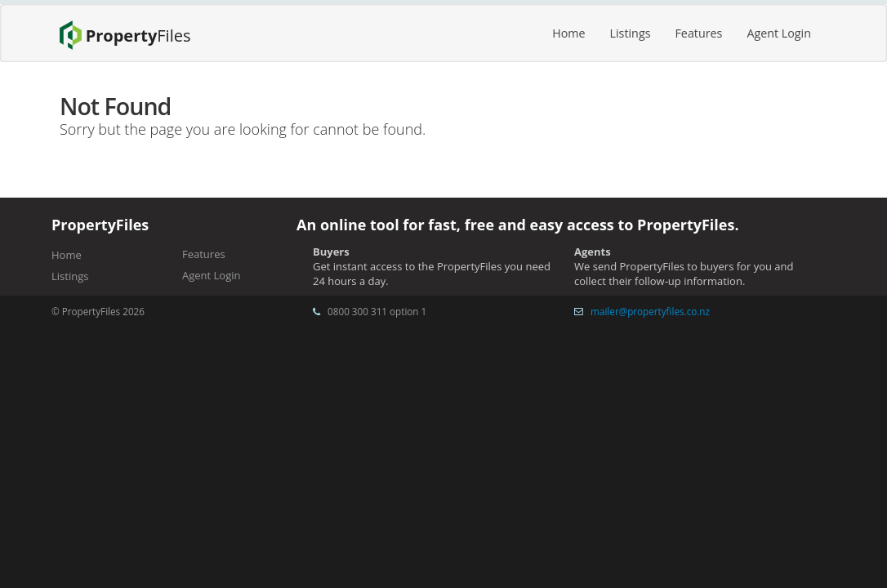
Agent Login (779, 33)
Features (698, 33)
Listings (631, 33)
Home (568, 33)
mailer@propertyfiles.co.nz (650, 311)
